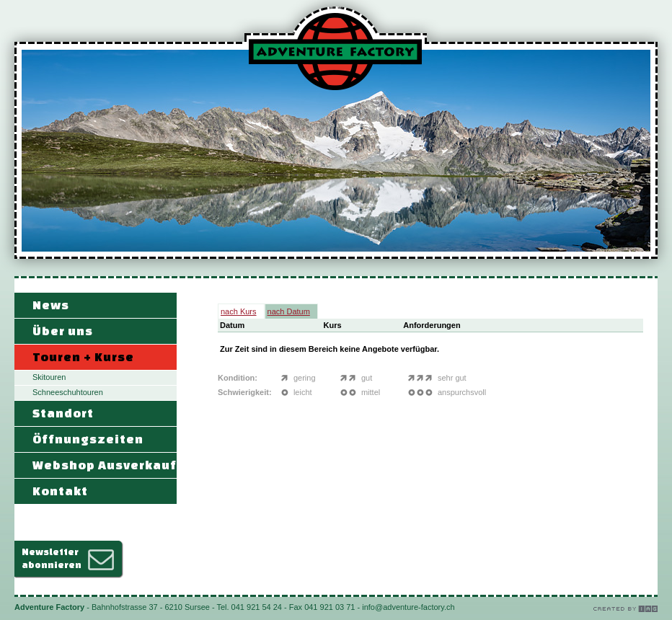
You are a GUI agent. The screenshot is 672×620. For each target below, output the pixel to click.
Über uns (63, 331)
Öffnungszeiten (88, 439)
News (51, 305)
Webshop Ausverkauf (105, 465)
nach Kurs (239, 311)
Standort (63, 413)
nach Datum (289, 311)
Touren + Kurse (83, 356)
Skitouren (49, 377)
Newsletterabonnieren (52, 558)
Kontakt (60, 491)
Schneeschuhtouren (68, 392)
